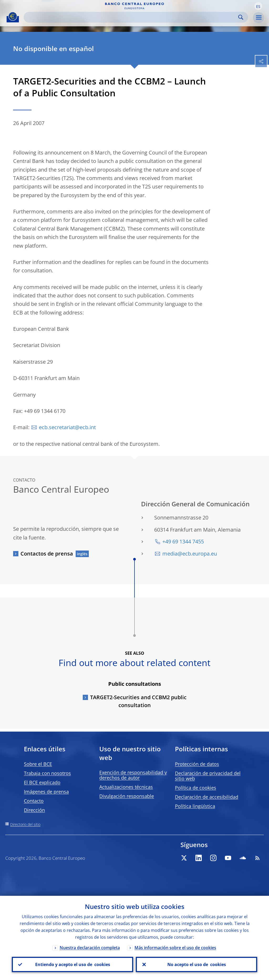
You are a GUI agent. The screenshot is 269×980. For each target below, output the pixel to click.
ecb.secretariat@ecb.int (67, 427)
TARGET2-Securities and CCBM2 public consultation (138, 701)
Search (241, 17)
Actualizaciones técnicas (126, 787)
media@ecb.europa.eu (190, 554)
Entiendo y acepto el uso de (73, 964)
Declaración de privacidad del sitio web (208, 776)
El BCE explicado (42, 782)
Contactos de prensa (47, 554)
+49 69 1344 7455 (183, 541)
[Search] (132, 17)
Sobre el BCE (38, 764)
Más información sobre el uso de (175, 948)
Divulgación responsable (127, 796)
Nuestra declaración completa (90, 948)
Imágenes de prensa (46, 792)
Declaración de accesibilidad (207, 797)
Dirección (34, 810)
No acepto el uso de (197, 964)
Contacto (34, 801)
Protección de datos (197, 764)
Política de (196, 788)
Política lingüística (195, 806)
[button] (258, 6)
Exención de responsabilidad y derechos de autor (133, 775)
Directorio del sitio (25, 824)
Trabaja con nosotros (47, 773)
